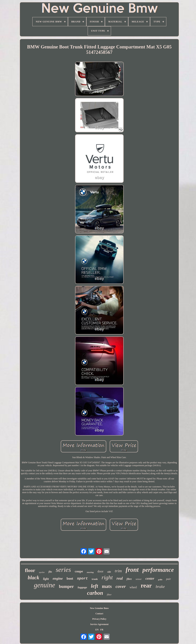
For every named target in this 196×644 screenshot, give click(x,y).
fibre (129, 579)
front (132, 570)
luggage (82, 587)
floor (30, 570)
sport (82, 579)
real (120, 578)
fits (50, 572)
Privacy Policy (99, 619)
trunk (95, 579)
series (63, 570)
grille (160, 580)
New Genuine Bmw (99, 608)
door (100, 571)
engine (58, 578)
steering (90, 572)
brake (160, 587)
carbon (95, 593)
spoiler (42, 572)
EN (97, 630)
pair (169, 579)
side (109, 572)
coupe (79, 571)
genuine (45, 585)
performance (158, 570)
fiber (109, 595)
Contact (99, 614)
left (94, 586)
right (107, 577)
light (46, 579)
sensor (139, 579)
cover (121, 586)
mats (107, 586)
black (33, 578)
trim (118, 571)
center (150, 579)
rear (146, 585)
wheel (133, 587)
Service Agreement (99, 624)
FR (102, 630)
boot (70, 579)
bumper (66, 586)
